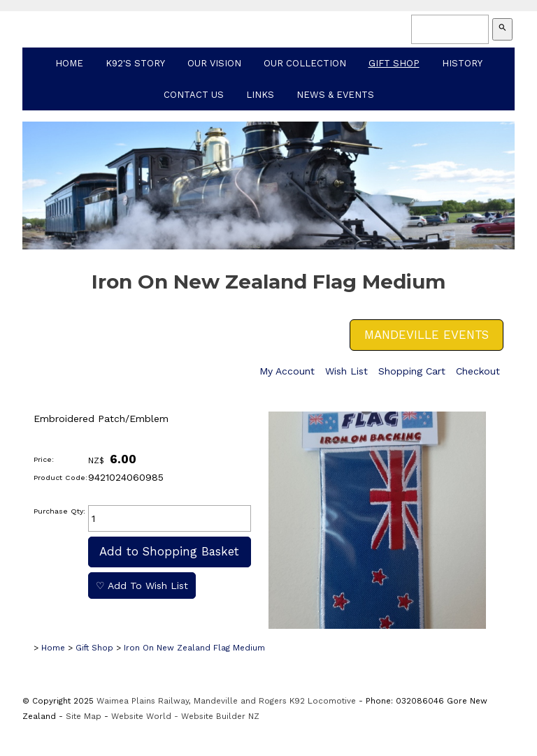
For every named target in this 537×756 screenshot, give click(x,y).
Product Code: (60, 478)
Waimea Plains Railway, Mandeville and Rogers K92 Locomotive (226, 701)
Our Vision (214, 63)
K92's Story (135, 63)
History (462, 63)
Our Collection (305, 63)
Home (69, 63)
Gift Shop (394, 63)
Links (260, 95)
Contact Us (194, 95)
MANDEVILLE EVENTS (427, 335)
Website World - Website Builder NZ (185, 716)
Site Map (84, 716)
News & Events (335, 95)
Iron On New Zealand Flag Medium (194, 648)
